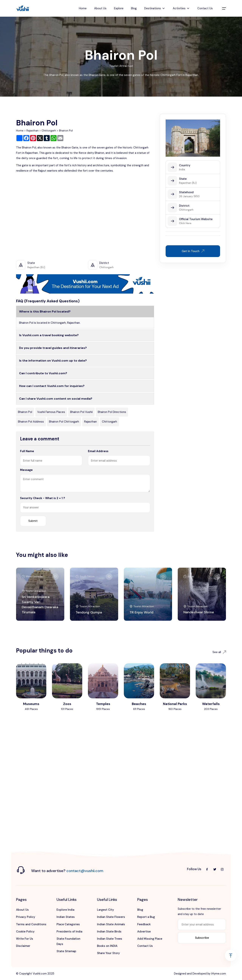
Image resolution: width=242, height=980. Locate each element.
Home (83, 8)
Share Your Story (108, 953)
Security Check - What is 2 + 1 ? (43, 498)
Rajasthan (33, 131)
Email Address (98, 451)
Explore (119, 8)
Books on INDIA (107, 946)
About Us (100, 8)
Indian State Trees (110, 939)
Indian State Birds (109, 932)
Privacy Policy (26, 917)
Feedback (144, 924)
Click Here (185, 223)
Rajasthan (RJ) (188, 183)
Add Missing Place (150, 939)
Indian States (66, 917)
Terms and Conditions (31, 924)
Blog (134, 8)
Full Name (27, 451)
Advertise (144, 932)
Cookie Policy (25, 932)
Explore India (65, 910)
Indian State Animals (111, 924)
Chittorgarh (49, 131)
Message (26, 470)
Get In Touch (193, 251)
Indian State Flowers (111, 917)
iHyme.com (219, 974)
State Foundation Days (68, 941)
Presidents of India (69, 932)
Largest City (105, 910)
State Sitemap (66, 951)
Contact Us (205, 8)
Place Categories (68, 924)
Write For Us (25, 939)
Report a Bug (146, 917)
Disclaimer (23, 946)
